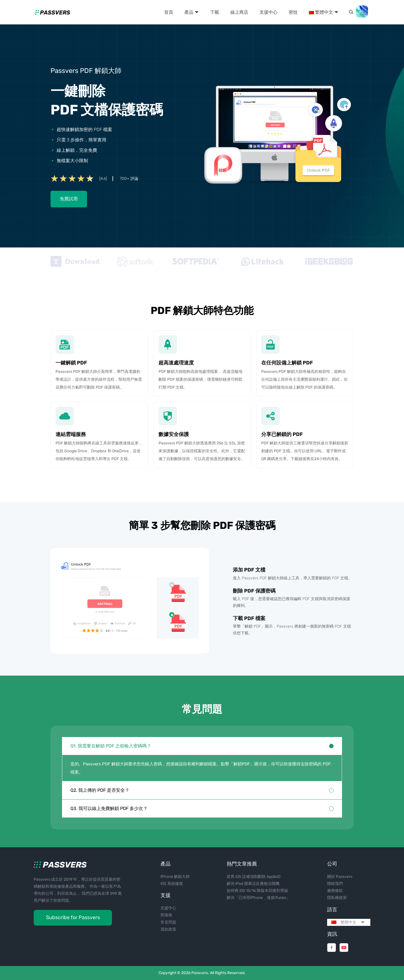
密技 (293, 12)
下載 (215, 12)
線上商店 (239, 12)
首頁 (169, 12)
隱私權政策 (337, 898)
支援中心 (268, 12)
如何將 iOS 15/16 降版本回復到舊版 (257, 891)
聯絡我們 (335, 884)
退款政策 (168, 929)
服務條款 (335, 891)
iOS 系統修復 (172, 884)
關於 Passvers (340, 877)
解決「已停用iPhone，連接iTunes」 (258, 898)
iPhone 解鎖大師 (175, 877)
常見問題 (168, 922)
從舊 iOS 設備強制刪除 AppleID (254, 877)
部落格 (166, 915)
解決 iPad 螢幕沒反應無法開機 (253, 884)
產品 (192, 12)
